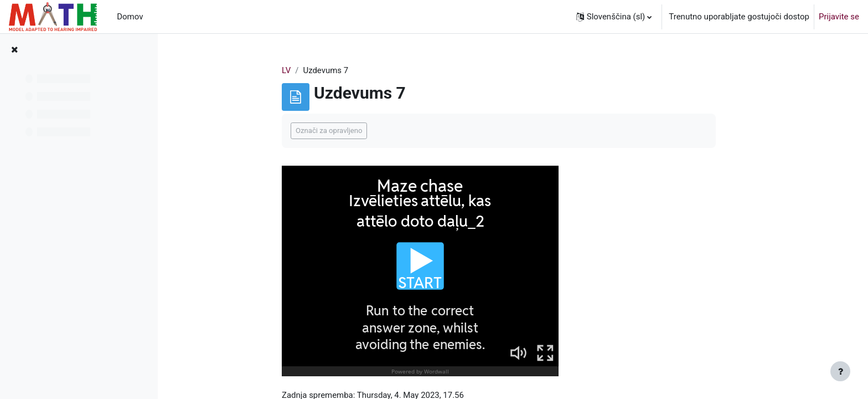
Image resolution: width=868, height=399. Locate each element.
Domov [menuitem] (130, 17)
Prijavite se (839, 17)
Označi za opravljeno (334, 131)
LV (292, 70)
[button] (614, 17)
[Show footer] (840, 371)
